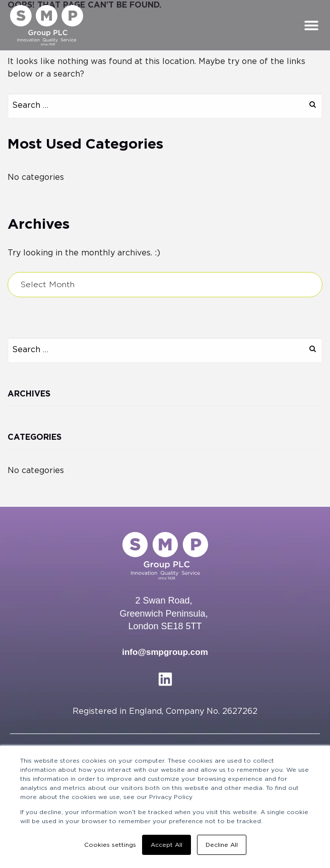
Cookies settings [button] (110, 845)
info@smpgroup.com (165, 652)
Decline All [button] (222, 845)
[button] (311, 25)
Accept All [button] (167, 845)
